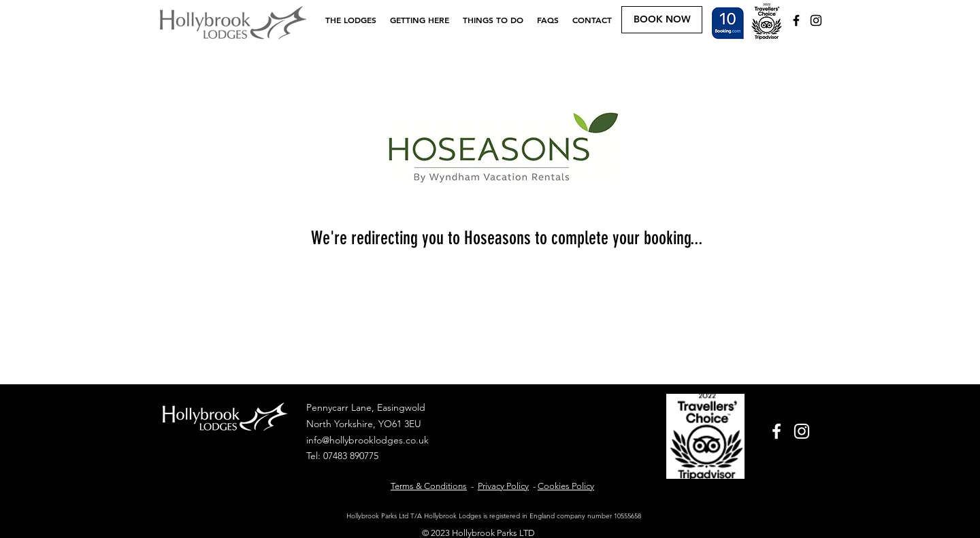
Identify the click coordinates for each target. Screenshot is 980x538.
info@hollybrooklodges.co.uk (367, 440)
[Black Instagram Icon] (816, 20)
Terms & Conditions (429, 486)
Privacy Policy (503, 486)
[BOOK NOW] (662, 20)
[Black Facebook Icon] (796, 20)
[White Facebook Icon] (777, 431)
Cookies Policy (566, 486)
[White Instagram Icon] (802, 431)
